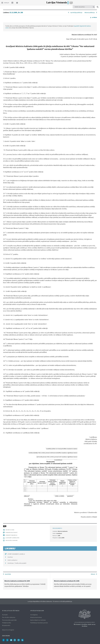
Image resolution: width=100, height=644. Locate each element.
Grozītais (10, 557)
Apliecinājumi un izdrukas (38, 620)
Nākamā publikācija (90, 12)
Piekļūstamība (7, 623)
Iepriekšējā (8, 574)
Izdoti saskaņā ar (12, 560)
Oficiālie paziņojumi (37, 611)
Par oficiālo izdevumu (9, 617)
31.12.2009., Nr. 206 (16, 12)
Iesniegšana (34, 615)
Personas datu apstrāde (9, 620)
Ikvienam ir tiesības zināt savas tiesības (85, 625)
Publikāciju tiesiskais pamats (39, 623)
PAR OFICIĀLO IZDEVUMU (12, 540)
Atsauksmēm (6, 625)
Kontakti (5, 615)
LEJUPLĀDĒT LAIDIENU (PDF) (12, 538)
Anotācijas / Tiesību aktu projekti (17, 563)
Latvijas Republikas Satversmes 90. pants (85, 622)
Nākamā (93, 574)
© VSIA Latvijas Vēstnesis (11, 611)
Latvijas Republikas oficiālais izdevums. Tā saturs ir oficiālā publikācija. (50, 601)
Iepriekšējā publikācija (76, 12)
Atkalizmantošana (36, 617)
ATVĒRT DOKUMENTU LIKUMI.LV (16, 554)
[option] (25, 584)
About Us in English (8, 630)
